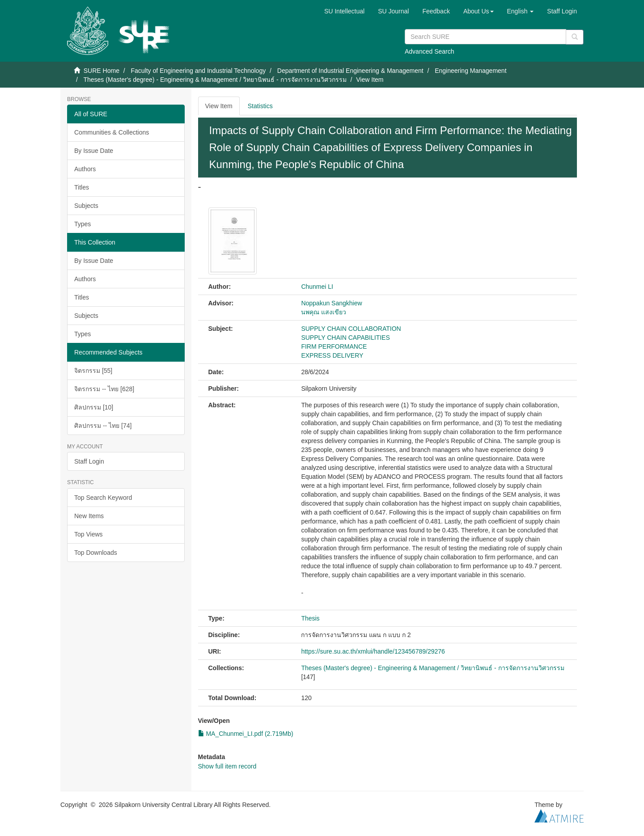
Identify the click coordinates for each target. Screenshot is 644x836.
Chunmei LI (317, 287)
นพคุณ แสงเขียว (324, 312)
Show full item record (227, 766)
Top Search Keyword (103, 498)
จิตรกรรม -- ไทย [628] (104, 389)
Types (83, 224)
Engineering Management (470, 71)
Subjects (86, 206)
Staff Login (89, 461)
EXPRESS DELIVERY (332, 355)
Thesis (310, 618)
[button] (479, 11)
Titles (82, 187)
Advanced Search (430, 51)
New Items (89, 516)
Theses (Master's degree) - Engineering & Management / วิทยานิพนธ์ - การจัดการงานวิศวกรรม (215, 80)
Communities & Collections (112, 132)
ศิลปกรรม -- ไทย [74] (103, 426)
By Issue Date (94, 151)
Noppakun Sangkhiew (331, 303)
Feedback (436, 11)
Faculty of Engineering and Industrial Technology (198, 71)
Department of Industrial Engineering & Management (350, 71)
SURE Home (102, 71)
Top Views (89, 534)
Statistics (260, 106)
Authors (85, 169)
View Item (219, 106)
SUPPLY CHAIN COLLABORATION (351, 329)
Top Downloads (96, 553)
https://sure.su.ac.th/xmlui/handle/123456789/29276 (373, 651)
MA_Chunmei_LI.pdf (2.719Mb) (246, 734)
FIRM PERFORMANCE (334, 346)
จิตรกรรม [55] (93, 371)
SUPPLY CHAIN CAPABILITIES (345, 338)
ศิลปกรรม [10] (94, 407)
